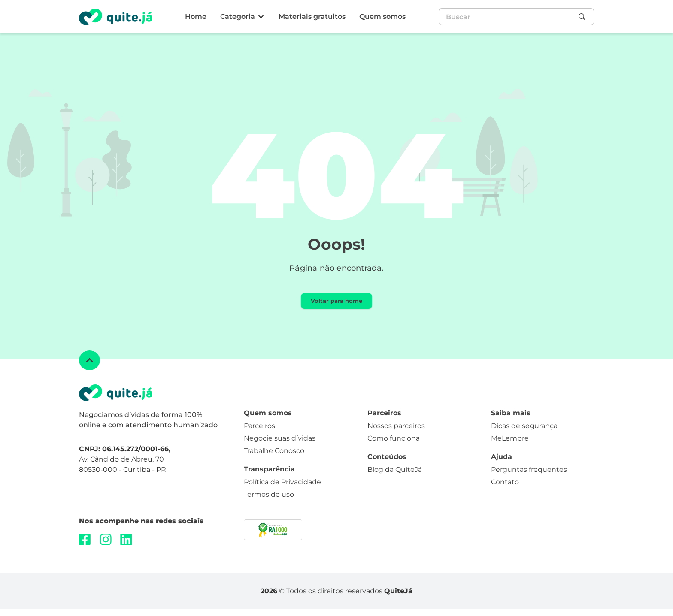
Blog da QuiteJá (395, 479)
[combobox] (506, 17)
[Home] (196, 17)
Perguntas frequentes (529, 479)
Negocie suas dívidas (280, 448)
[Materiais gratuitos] (312, 17)
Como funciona (394, 448)
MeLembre (510, 448)
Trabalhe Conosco (274, 460)
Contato (505, 492)
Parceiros (259, 436)
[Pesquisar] (584, 17)
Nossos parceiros (396, 436)
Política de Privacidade (282, 492)
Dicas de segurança (524, 436)
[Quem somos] (382, 17)
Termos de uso (269, 504)
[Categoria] (243, 17)
